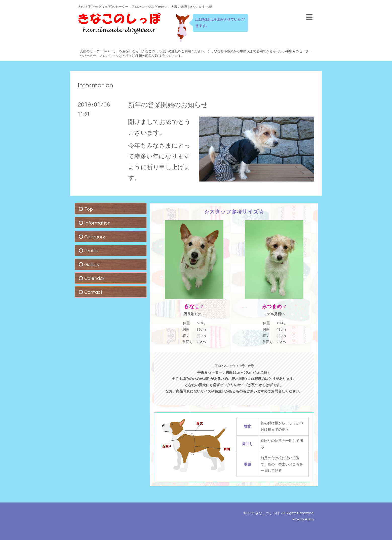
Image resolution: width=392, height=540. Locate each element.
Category (95, 237)
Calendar (94, 278)
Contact (93, 292)
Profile (91, 251)
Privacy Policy (303, 519)
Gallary (92, 265)
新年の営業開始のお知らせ (168, 105)
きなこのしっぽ (267, 513)
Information (95, 85)
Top (89, 209)
